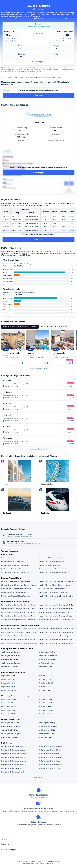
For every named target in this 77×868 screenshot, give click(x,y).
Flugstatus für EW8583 (46, 710)
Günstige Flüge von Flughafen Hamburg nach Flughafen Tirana (20, 605)
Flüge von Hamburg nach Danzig (12, 558)
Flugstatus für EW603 (8, 703)
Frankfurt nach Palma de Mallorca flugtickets (16, 596)
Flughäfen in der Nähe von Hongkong (14, 761)
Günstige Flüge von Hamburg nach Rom (52, 562)
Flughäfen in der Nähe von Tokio (49, 761)
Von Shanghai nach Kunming (10, 656)
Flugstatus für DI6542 (8, 683)
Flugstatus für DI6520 (8, 687)
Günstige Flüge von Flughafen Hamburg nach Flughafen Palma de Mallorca (57, 609)
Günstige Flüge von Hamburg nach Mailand (53, 573)
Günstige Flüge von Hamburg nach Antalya (15, 573)
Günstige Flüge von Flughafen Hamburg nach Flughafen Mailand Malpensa (57, 605)
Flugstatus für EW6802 (46, 703)
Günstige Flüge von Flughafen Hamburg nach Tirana (55, 616)
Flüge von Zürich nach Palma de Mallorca (14, 592)
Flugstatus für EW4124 (46, 707)
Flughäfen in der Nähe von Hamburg (13, 750)
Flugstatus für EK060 (45, 687)
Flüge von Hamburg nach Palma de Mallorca (53, 70)
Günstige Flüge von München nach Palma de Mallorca (19, 585)
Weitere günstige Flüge (38, 449)
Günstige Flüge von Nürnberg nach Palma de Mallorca (56, 596)
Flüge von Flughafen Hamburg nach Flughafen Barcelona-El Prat (20, 612)
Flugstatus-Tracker (28, 72)
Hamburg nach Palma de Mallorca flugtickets (16, 581)
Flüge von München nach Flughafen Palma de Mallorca (19, 643)
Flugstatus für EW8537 (46, 714)
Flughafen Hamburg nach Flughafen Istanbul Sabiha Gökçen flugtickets (20, 609)
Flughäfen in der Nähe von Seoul (49, 768)
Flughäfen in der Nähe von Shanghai (50, 765)
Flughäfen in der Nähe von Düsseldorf (14, 754)
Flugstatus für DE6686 (46, 683)
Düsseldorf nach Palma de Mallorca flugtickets (16, 589)
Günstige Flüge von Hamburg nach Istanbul (15, 565)
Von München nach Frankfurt (48, 656)
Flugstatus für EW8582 (9, 699)
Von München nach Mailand (47, 659)
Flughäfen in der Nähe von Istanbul (50, 757)
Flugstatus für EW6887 (9, 707)
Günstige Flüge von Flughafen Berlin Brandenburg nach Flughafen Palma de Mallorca (57, 632)
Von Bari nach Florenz (45, 667)
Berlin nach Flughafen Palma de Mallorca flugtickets (55, 636)
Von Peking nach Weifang (47, 652)
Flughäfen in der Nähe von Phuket (13, 772)
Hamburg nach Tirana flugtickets (12, 569)
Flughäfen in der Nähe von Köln (49, 754)
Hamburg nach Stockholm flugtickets (50, 558)
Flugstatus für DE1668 (46, 679)
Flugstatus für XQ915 (45, 690)
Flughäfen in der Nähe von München (50, 750)
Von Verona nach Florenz (46, 663)
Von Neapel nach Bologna (10, 659)
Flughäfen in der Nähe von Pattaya (13, 765)
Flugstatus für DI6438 (8, 679)
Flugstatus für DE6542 (46, 676)
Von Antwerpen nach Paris (10, 667)
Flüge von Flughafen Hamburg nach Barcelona (54, 612)
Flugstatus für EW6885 (9, 710)
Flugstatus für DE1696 (8, 676)
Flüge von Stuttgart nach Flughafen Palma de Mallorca (19, 640)
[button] (73, 3)
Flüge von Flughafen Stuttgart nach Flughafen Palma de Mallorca (20, 632)
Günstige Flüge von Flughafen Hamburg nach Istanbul (19, 620)
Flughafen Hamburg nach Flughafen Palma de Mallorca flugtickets (20, 629)
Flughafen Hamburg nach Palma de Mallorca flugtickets (56, 620)
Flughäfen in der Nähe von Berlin (12, 746)
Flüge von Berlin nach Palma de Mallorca (52, 589)
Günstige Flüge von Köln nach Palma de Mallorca (54, 585)
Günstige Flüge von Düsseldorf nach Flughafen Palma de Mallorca (57, 643)
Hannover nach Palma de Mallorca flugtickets (53, 592)
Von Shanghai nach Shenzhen (11, 652)
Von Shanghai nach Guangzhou (11, 663)
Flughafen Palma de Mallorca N (65, 41)
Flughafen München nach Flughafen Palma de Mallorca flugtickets (57, 629)
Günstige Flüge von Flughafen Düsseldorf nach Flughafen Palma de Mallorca (20, 636)
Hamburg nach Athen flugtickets (49, 565)
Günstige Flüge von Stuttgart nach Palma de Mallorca (56, 581)
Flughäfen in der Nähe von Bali (11, 768)
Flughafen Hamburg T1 (10, 41)
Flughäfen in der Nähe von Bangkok (13, 757)
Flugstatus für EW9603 (9, 714)
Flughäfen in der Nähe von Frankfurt (50, 746)
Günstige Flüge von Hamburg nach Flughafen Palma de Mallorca (57, 640)
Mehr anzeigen (38, 62)
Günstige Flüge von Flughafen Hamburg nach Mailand (19, 616)
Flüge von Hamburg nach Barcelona (13, 562)
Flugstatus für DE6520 (8, 690)
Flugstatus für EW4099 (46, 699)
